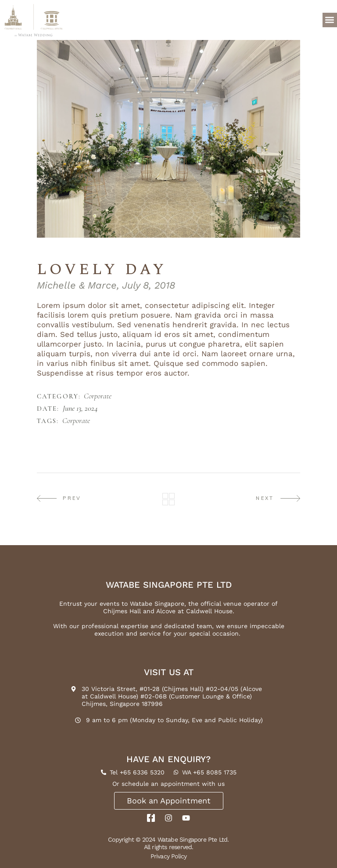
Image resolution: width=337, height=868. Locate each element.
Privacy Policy (169, 856)
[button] (330, 20)
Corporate (98, 396)
